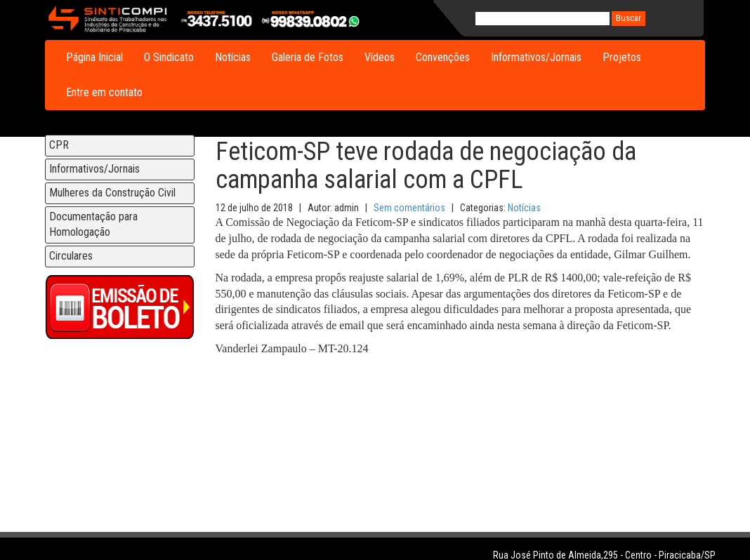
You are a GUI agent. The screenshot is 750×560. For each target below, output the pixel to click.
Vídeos (380, 57)
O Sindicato (169, 57)
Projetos (622, 57)
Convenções (443, 57)
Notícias (233, 57)
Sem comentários (409, 208)
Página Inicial (94, 57)
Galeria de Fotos (308, 57)
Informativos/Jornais (536, 57)
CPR (59, 145)
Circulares (71, 256)
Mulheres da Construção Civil (112, 193)
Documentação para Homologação (93, 225)
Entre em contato (104, 92)
